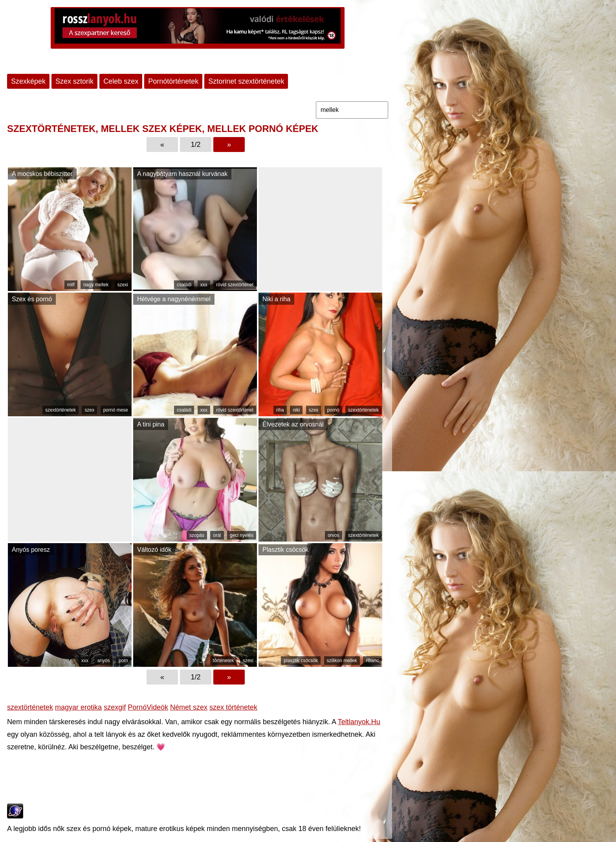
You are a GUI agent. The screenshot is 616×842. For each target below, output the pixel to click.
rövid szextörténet (235, 285)
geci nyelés (242, 535)
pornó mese (116, 410)
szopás (197, 535)
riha (280, 410)
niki (296, 410)
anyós (103, 661)
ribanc (372, 661)
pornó (333, 410)
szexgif (115, 707)
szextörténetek (60, 410)
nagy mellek (96, 285)
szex (89, 410)
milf (71, 285)
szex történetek (233, 707)
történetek (223, 661)
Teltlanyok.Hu (359, 722)
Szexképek (28, 81)
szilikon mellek (342, 661)
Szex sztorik (74, 81)
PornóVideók (148, 707)
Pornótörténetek (173, 81)
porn (123, 661)
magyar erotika (78, 707)
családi (184, 285)
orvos (333, 535)
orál (217, 535)
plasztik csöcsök (301, 661)
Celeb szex (121, 81)
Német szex (189, 707)
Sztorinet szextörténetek (246, 81)
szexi (123, 285)
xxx (204, 285)
